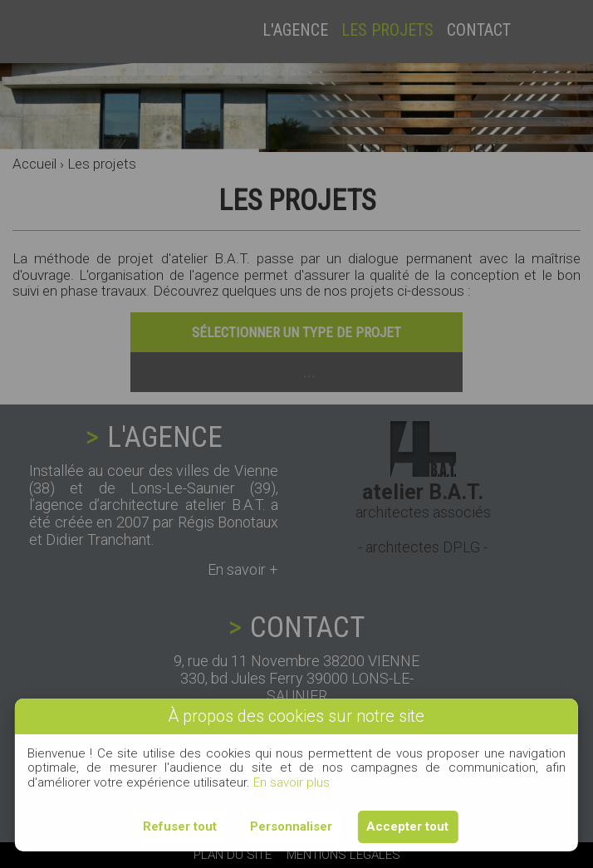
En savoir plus (292, 782)
